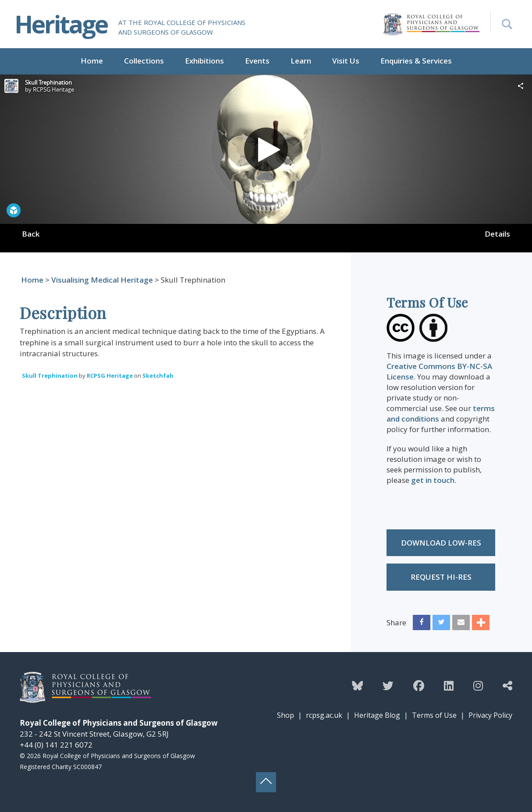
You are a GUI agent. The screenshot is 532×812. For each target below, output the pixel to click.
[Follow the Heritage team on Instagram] (478, 685)
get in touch (433, 480)
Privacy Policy (490, 715)
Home (92, 61)
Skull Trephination (50, 376)
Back (31, 234)
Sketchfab (158, 376)
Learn (301, 61)
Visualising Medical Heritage (102, 280)
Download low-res (441, 543)
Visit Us (346, 61)
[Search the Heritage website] (501, 22)
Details (497, 234)
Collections (144, 61)
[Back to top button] (266, 782)
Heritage (61, 24)
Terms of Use (434, 715)
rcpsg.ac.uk (324, 715)
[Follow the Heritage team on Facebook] (419, 685)
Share (396, 622)
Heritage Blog (377, 715)
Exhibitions (204, 61)
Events (257, 61)
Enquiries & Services (416, 61)
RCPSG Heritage (110, 376)
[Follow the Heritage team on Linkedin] (449, 685)
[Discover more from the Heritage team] (507, 685)
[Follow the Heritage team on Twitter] (388, 685)
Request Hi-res (441, 577)
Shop (286, 715)
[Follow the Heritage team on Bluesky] (357, 685)
